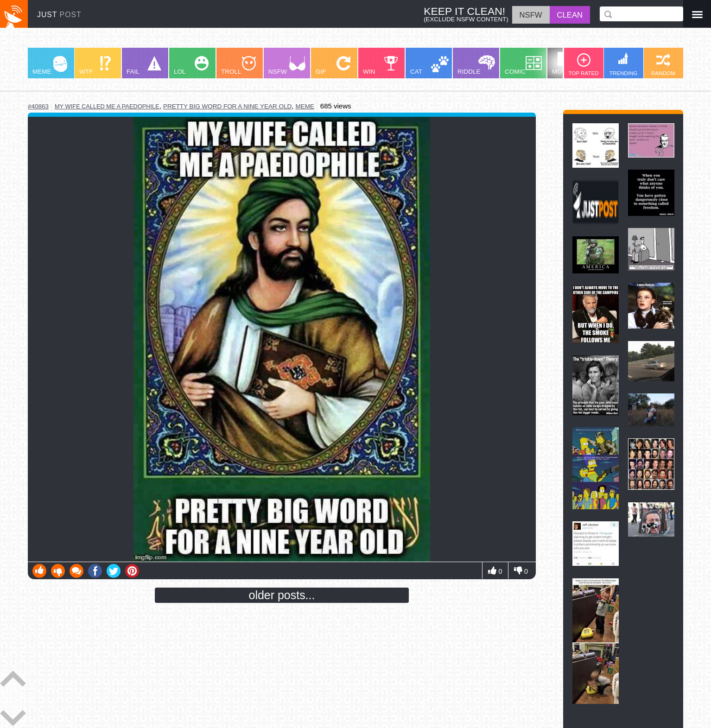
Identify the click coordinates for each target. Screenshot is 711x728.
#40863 (38, 106)
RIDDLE (476, 65)
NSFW (287, 66)
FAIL (144, 66)
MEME (50, 66)
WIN (381, 66)
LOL (191, 66)
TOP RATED (583, 65)
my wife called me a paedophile (107, 106)
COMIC (523, 66)
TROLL (238, 66)
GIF (333, 66)
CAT (429, 66)
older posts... (282, 595)
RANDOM (663, 65)
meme (305, 106)
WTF (95, 66)
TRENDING (624, 64)
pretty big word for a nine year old (227, 106)
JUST (59, 15)
